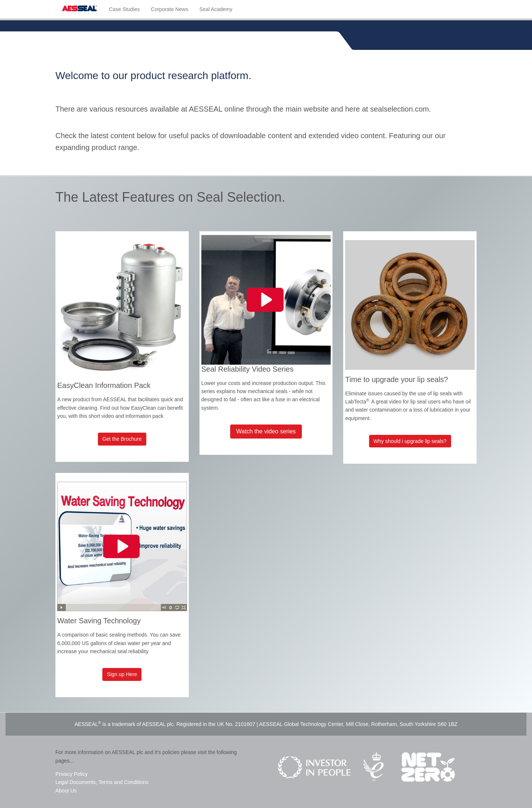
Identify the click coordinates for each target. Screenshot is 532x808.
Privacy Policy (71, 774)
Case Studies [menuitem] (124, 9)
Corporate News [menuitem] (169, 9)
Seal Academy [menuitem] (216, 9)
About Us (66, 791)
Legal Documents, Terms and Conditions (102, 782)
